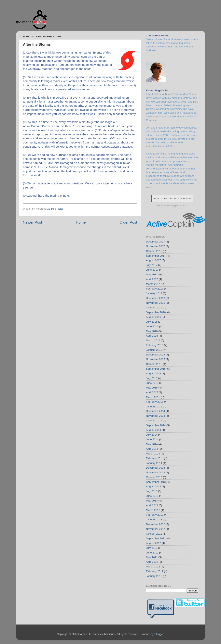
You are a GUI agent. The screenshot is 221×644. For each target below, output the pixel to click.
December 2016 (156, 298)
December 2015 (156, 355)
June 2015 (152, 383)
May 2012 (152, 557)
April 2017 (152, 279)
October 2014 (154, 421)
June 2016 (152, 326)
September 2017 (156, 256)
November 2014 (156, 416)
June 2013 (152, 496)
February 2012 (155, 571)
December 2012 (156, 524)
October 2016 (154, 308)
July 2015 (152, 378)
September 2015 (156, 369)
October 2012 (154, 534)
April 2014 (152, 449)
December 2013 (156, 468)
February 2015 (155, 402)
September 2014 (156, 425)
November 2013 (156, 472)
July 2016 (152, 322)
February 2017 (155, 289)
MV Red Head (55, 209)
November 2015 (156, 359)
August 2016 (154, 317)
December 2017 (156, 242)
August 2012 (154, 543)
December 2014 (156, 411)
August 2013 (154, 486)
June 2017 (152, 270)
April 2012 (152, 562)
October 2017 (154, 251)
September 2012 (156, 538)
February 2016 (155, 345)
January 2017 (154, 293)
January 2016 (154, 350)
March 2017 (153, 284)
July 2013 (152, 491)
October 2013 (154, 477)
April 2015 (152, 392)
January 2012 (154, 576)
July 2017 (152, 265)
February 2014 (155, 458)
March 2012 (153, 567)
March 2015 (153, 397)
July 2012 (152, 548)
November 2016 (156, 303)
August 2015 (154, 373)
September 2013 (156, 482)
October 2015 (154, 364)
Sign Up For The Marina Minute (172, 198)
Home (81, 222)
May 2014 (152, 444)
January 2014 (154, 463)
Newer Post (33, 222)
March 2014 (153, 454)
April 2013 (152, 505)
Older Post (128, 222)
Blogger (159, 634)
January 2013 (154, 520)
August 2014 (154, 430)
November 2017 (156, 246)
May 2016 (152, 331)
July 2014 (152, 435)
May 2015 (152, 388)
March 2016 (153, 340)
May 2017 (152, 274)
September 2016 (156, 312)
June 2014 (152, 439)
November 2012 (156, 529)
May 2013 (152, 501)
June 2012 (152, 553)
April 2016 (152, 336)
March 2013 (153, 510)
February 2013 (155, 515)
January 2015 (154, 407)
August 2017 (154, 260)
